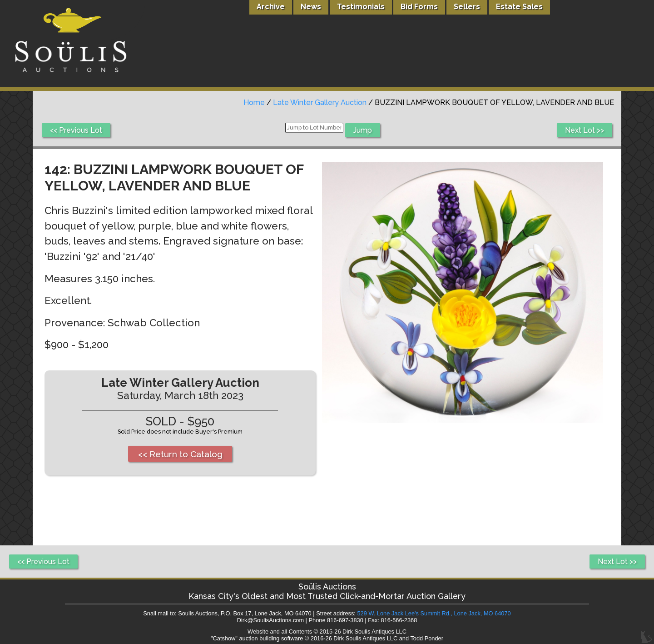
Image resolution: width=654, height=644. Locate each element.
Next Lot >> (585, 130)
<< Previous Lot (76, 130)
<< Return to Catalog (180, 454)
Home (254, 102)
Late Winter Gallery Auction (320, 102)
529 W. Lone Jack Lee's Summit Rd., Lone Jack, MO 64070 (434, 613)
